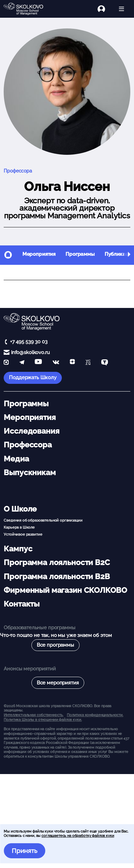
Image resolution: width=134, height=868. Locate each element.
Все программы (55, 645)
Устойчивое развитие (23, 534)
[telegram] (22, 363)
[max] (6, 363)
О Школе (20, 509)
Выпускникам (30, 472)
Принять (25, 851)
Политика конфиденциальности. (95, 715)
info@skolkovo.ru (30, 352)
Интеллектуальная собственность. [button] (33, 715)
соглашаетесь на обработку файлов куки (78, 836)
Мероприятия (39, 254)
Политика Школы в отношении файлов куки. (43, 720)
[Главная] (26, 9)
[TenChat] (105, 363)
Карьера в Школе (19, 527)
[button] (129, 255)
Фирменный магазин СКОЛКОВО (65, 590)
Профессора (18, 171)
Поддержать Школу (33, 377)
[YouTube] (38, 363)
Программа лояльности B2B (57, 576)
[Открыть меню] (121, 9)
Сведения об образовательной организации (43, 520)
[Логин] (105, 9)
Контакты (22, 604)
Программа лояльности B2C (57, 562)
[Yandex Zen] (72, 363)
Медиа (16, 459)
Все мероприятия (58, 683)
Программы (80, 254)
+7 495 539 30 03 (29, 342)
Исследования (31, 431)
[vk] (56, 363)
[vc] (88, 363)
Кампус (18, 549)
